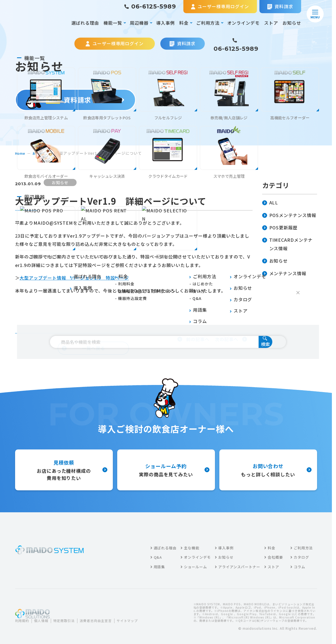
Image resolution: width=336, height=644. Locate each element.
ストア (271, 23)
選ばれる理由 (85, 23)
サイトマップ (30, 624)
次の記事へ (231, 339)
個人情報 (44, 617)
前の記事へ (193, 339)
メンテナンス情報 (284, 274)
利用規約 (23, 617)
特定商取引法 (70, 617)
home (21, 153)
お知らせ (292, 23)
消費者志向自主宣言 (106, 617)
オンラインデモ (244, 23)
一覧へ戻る (83, 348)
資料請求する (75, 100)
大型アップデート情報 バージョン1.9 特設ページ (74, 278)
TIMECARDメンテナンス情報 (288, 244)
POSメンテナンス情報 (289, 216)
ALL (270, 203)
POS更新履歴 (280, 228)
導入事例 (166, 23)
